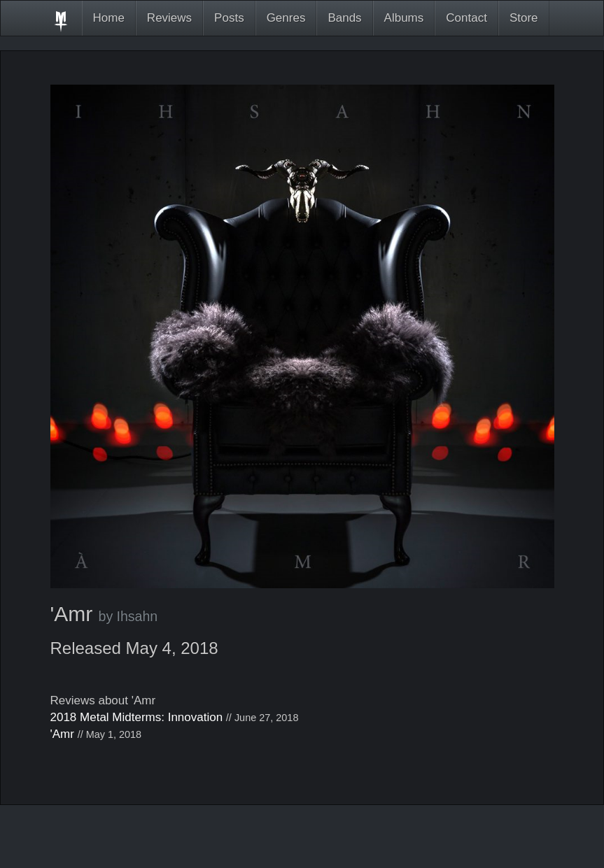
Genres (286, 18)
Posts (229, 18)
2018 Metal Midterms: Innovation (137, 717)
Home (109, 18)
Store (524, 18)
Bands (344, 18)
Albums (404, 18)
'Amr (62, 734)
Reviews (169, 18)
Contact (466, 18)
